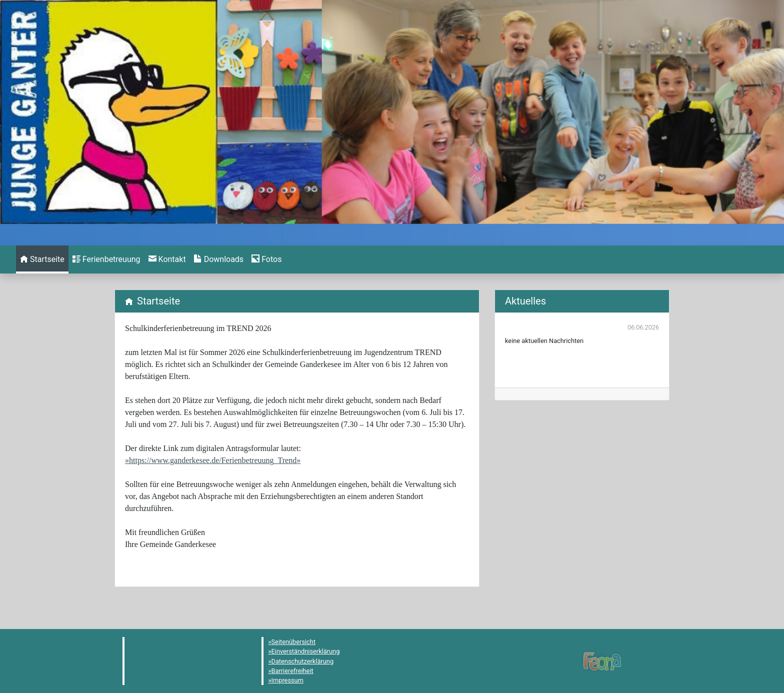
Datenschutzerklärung (303, 661)
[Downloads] (219, 259)
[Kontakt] (167, 259)
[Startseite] (42, 259)
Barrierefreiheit (292, 671)
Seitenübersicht (294, 642)
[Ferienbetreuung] (106, 259)
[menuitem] (42, 259)
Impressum (287, 680)
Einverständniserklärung (306, 651)
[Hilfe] (266, 259)
